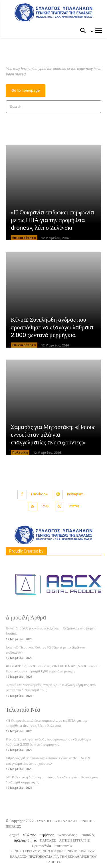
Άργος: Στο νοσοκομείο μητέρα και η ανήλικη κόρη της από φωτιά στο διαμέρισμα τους (51, 687)
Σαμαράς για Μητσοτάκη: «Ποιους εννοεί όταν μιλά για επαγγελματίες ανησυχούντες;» (53, 435)
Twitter (74, 506)
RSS (45, 506)
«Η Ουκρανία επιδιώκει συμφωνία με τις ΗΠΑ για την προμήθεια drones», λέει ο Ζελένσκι (53, 220)
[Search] (95, 107)
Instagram (75, 494)
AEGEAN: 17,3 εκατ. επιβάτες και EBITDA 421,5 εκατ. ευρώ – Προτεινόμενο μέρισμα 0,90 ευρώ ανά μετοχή (53, 669)
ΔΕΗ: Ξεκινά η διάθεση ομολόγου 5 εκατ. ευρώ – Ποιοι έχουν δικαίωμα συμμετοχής (52, 780)
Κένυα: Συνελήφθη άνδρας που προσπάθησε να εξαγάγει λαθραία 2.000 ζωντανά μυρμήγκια (52, 328)
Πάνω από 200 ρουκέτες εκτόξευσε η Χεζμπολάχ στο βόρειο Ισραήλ (51, 631)
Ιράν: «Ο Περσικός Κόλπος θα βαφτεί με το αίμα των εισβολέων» (46, 650)
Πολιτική (20, 452)
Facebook (39, 494)
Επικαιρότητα (24, 238)
